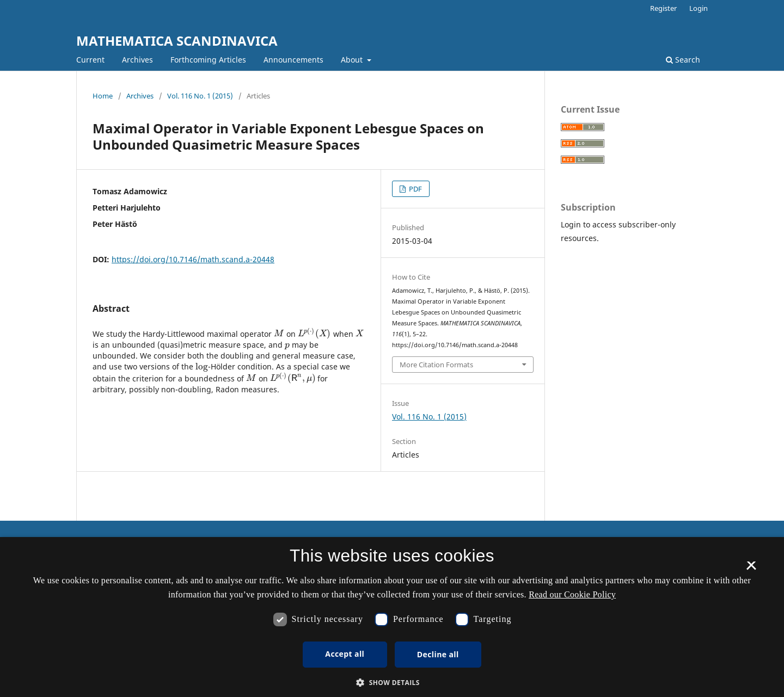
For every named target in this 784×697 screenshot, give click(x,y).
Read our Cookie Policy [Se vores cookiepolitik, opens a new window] (572, 594)
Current (90, 60)
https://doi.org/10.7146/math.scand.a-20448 (193, 259)
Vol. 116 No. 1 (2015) (200, 96)
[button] (392, 683)
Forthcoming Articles (208, 60)
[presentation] (279, 333)
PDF (415, 189)
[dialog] (392, 617)
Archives (137, 60)
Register (663, 8)
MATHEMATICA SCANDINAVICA (177, 41)
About (353, 60)
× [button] (751, 569)
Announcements (293, 60)
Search (683, 60)
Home (103, 96)
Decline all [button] (438, 654)
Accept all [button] (345, 654)
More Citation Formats (436, 365)
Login (699, 8)
